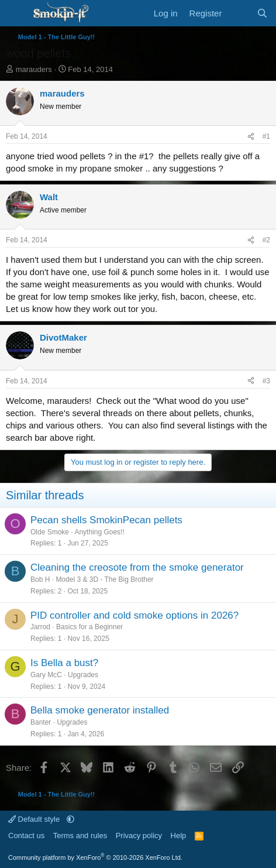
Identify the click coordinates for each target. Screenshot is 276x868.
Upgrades (83, 675)
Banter (41, 722)
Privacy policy (139, 836)
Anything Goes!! (99, 532)
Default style (35, 819)
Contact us (26, 836)
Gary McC (46, 675)
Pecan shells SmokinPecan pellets (106, 520)
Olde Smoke (50, 532)
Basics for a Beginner (89, 627)
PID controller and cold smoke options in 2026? (134, 615)
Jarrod (40, 627)
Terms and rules (80, 836)
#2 (266, 240)
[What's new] (239, 13)
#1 (266, 136)
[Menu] (16, 13)
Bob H (40, 579)
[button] (70, 819)
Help (179, 836)
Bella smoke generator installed (100, 710)
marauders (34, 69)
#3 (266, 381)
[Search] (262, 13)
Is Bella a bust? (64, 663)
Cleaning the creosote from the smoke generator (137, 567)
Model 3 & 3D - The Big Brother (104, 579)
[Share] (251, 137)
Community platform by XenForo (95, 857)
